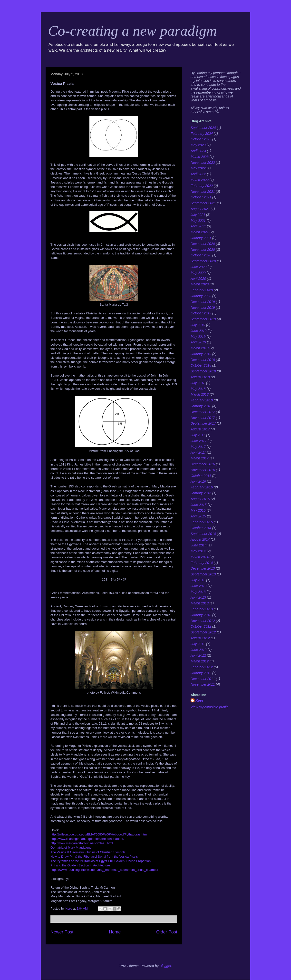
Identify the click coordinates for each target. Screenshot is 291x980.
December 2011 (203, 679)
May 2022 (198, 168)
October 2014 (201, 528)
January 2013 (201, 615)
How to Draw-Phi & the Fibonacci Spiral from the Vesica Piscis (94, 857)
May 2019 (198, 337)
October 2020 (201, 255)
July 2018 (198, 383)
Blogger (165, 966)
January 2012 (201, 673)
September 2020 (203, 261)
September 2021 (203, 203)
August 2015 (200, 499)
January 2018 (201, 406)
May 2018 (198, 389)
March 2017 (200, 458)
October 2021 (201, 197)
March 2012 (200, 661)
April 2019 (198, 342)
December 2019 (203, 302)
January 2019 (201, 354)
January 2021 (201, 238)
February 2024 (202, 134)
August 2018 (200, 377)
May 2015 (198, 510)
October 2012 (201, 626)
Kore (199, 700)
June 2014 (199, 545)
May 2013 (198, 592)
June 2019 (199, 331)
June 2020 (199, 267)
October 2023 (201, 139)
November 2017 (203, 418)
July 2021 (198, 215)
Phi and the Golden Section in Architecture (80, 865)
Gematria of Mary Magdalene (71, 848)
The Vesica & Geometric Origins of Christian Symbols (88, 852)
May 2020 (198, 273)
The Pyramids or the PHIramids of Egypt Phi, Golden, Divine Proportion (101, 861)
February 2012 (202, 667)
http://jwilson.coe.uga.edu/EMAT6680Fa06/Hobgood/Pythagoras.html (99, 834)
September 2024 (203, 128)
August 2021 (200, 209)
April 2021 (198, 226)
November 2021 (203, 192)
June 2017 (199, 441)
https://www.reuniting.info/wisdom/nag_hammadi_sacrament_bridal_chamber (104, 870)
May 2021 (198, 221)
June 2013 (199, 586)
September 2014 (203, 534)
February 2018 (202, 400)
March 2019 (200, 348)
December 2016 (203, 464)
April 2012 (198, 655)
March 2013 (200, 603)
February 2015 (202, 522)
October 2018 (201, 365)
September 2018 (203, 371)
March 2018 (200, 394)
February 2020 (202, 290)
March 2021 (200, 232)
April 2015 (198, 516)
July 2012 (198, 644)
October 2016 (201, 476)
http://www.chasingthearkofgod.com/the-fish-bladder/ (87, 839)
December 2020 (203, 244)
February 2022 (202, 186)
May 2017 (198, 447)
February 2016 (202, 487)
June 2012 (199, 650)
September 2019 (203, 319)
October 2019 (201, 313)
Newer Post (62, 932)
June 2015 (199, 505)
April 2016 (198, 481)
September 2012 (203, 632)
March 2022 (200, 180)
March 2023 (200, 157)
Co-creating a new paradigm (132, 31)
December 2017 (203, 412)
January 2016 (201, 493)
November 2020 (203, 250)
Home (115, 932)
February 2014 (202, 563)
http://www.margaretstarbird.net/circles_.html (82, 843)
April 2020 (198, 279)
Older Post (167, 932)
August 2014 (200, 539)
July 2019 (198, 325)
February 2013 (202, 609)
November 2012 (203, 621)
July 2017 (198, 435)
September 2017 (203, 423)
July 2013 (198, 580)
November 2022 (203, 163)
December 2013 (203, 568)
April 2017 (198, 452)
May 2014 (198, 551)
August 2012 (200, 638)
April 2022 (198, 174)
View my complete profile (209, 707)
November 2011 (203, 684)
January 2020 (201, 296)
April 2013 (198, 597)
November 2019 (203, 308)
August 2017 (200, 429)
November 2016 (203, 470)
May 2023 (198, 145)
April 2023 (198, 151)
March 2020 (200, 284)
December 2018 (203, 360)
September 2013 (203, 574)
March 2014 (200, 557)
